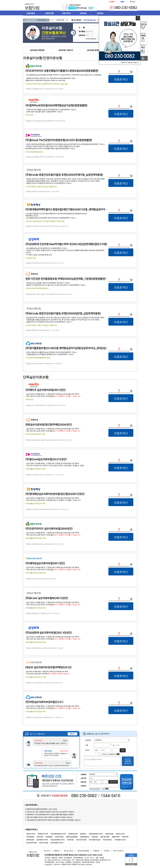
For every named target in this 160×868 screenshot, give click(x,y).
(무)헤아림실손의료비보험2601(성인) (45, 563)
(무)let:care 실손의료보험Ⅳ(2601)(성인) (47, 598)
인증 (123, 750)
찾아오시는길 (68, 851)
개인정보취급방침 (83, 851)
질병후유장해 (116, 837)
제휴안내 (57, 851)
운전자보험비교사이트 (57, 843)
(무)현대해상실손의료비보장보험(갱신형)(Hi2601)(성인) (55, 494)
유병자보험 (125, 837)
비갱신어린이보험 (81, 840)
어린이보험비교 (107, 840)
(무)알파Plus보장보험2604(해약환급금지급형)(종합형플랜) (56, 105)
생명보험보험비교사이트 (96, 834)
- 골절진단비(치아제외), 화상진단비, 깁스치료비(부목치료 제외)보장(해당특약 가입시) (50, 78)
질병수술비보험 (105, 837)
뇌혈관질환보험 (84, 837)
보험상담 (83, 13)
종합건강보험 (109, 834)
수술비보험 (95, 837)
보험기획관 (66, 13)
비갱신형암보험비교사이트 (58, 834)
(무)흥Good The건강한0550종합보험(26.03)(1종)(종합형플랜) (59, 140)
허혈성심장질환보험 (72, 837)
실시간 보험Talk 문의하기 (128, 761)
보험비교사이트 (31, 834)
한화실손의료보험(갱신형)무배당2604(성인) (49, 425)
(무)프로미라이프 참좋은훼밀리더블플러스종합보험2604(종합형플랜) (62, 71)
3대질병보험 (49, 837)
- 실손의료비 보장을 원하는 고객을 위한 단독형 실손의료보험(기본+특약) (47, 672)
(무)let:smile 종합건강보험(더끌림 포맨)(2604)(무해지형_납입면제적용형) (64, 175)
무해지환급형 (30, 837)
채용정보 (96, 851)
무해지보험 (40, 837)
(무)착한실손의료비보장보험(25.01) (44, 702)
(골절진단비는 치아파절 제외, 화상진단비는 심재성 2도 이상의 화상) (45, 80)
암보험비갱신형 (73, 834)
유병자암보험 (30, 840)
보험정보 (100, 13)
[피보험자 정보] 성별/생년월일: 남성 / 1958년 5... (51, 743)
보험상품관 (31, 13)
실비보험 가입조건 (66, 50)
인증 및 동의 (113, 782)
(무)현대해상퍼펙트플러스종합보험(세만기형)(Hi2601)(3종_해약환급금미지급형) (68, 209)
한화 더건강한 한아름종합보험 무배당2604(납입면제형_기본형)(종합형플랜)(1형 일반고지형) (74, 279)
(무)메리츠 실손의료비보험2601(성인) (45, 390)
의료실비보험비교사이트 (58, 840)
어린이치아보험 (43, 843)
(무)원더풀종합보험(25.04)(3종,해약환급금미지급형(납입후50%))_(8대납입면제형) (70, 348)
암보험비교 (83, 834)
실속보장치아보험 (31, 843)
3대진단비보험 (59, 837)
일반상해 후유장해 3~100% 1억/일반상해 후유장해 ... (52, 766)
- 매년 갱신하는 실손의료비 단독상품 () (47, 674)
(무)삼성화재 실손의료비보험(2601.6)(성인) (49, 633)
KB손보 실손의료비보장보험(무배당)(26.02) (48, 667)
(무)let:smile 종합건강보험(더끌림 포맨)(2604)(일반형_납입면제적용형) (63, 313)
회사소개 (46, 851)
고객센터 (107, 851)
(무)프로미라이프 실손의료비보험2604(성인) (49, 529)
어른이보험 (70, 840)
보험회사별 (49, 13)
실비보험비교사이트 (42, 840)
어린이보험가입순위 (95, 840)
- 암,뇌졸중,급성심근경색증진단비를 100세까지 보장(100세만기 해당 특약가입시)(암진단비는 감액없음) (63, 75)
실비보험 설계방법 (94, 50)
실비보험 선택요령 (37, 50)
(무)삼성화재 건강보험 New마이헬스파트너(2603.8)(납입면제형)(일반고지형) (66, 244)
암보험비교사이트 (43, 834)
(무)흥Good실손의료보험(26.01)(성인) (46, 459)
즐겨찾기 (133, 2)
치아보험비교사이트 (120, 840)
